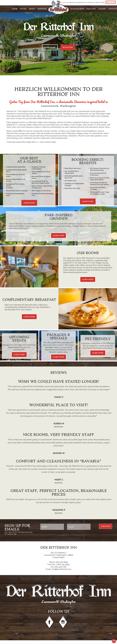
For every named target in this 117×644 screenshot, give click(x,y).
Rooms (23, 9)
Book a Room (111, 2)
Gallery (102, 9)
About (32, 9)
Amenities (42, 9)
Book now (68, 47)
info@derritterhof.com (61, 569)
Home (15, 9)
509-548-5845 (62, 562)
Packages (91, 9)
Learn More (50, 47)
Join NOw (106, 526)
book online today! (48, 142)
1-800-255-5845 (100, 2)
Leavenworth (77, 9)
